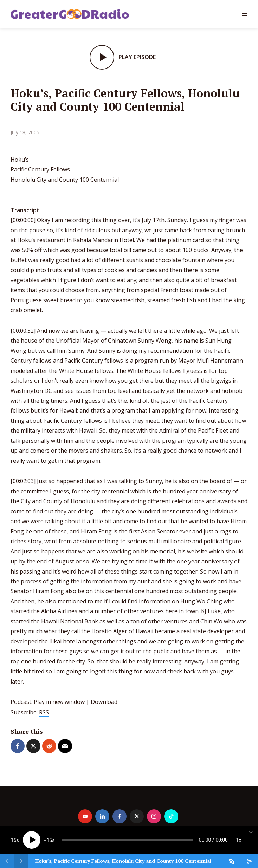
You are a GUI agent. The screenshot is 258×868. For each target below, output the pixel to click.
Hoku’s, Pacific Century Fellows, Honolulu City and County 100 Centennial (123, 861)
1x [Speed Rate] (239, 840)
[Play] (32, 840)
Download (104, 702)
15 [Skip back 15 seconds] (14, 840)
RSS (44, 712)
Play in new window (59, 702)
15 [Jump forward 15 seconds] (49, 840)
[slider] (127, 840)
